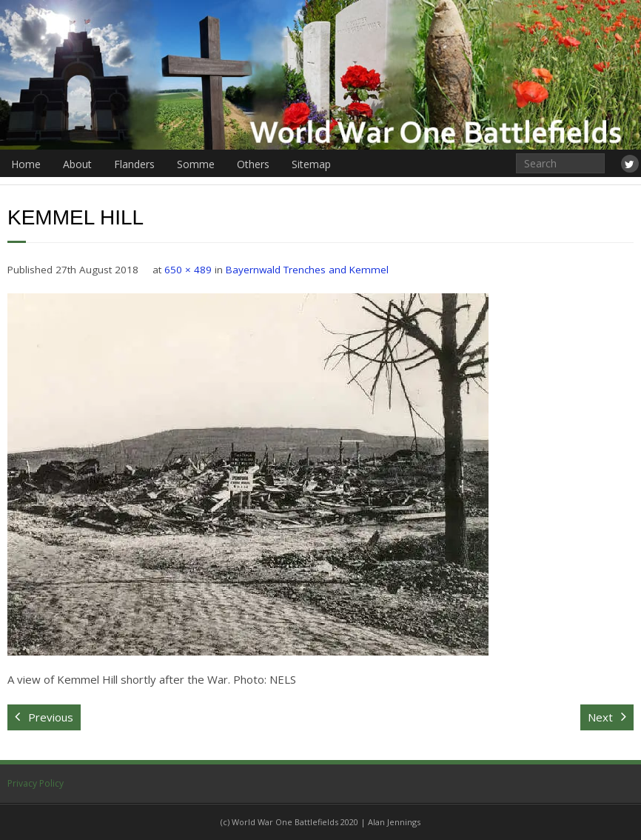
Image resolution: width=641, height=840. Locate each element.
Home (26, 164)
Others (253, 164)
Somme (196, 164)
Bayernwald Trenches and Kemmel (307, 270)
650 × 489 (188, 270)
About (77, 164)
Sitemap (311, 164)
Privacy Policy (36, 783)
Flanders (134, 164)
